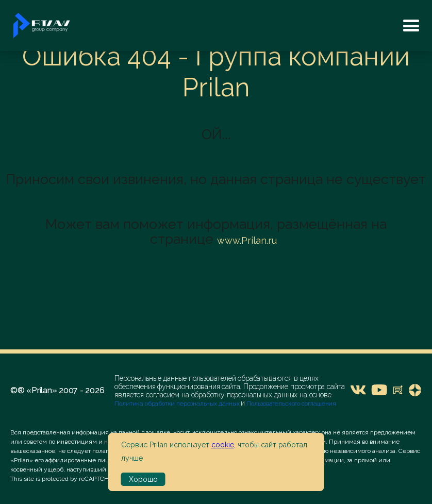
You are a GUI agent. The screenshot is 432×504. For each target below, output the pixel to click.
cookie (223, 445)
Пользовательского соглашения (290, 404)
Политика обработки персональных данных (178, 404)
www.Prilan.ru (247, 240)
